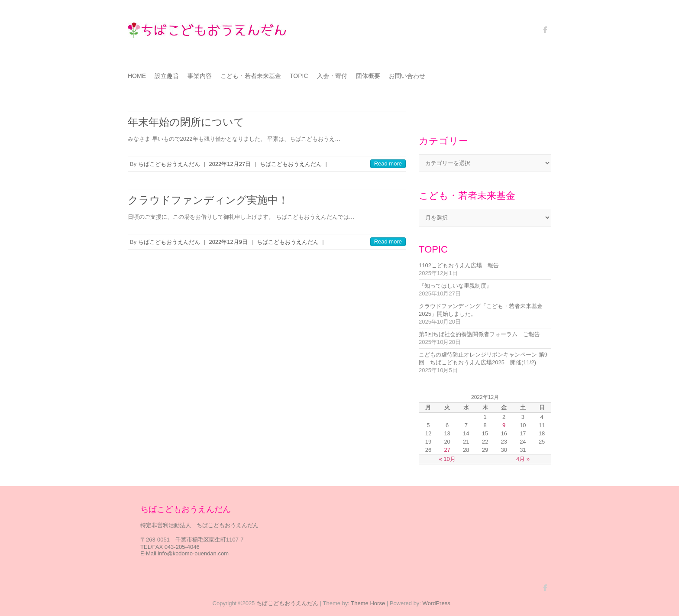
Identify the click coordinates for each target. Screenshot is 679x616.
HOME (137, 76)
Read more (388, 164)
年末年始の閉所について (186, 122)
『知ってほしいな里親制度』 (455, 286)
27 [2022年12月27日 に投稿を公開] (447, 450)
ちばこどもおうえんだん (169, 164)
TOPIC (299, 76)
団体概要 (368, 76)
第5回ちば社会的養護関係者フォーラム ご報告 (479, 334)
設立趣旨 (167, 76)
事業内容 (200, 76)
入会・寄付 (332, 76)
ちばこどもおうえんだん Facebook (545, 33)
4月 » (523, 459)
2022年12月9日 (228, 242)
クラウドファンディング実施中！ (208, 200)
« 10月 (447, 459)
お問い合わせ (407, 76)
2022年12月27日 (230, 164)
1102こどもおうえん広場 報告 (459, 265)
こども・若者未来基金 (251, 76)
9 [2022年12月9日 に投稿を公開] (504, 425)
